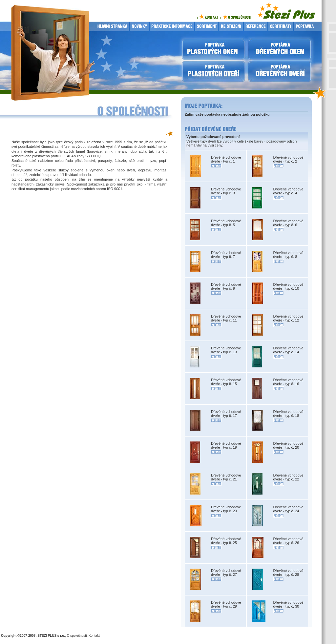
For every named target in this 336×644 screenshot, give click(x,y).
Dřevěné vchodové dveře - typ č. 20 (288, 445)
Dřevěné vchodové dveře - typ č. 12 (288, 318)
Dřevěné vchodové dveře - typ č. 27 (226, 573)
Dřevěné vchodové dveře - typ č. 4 (288, 191)
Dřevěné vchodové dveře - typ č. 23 (226, 509)
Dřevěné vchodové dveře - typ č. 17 (226, 414)
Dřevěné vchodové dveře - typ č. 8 (288, 255)
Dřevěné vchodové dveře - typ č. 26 (288, 541)
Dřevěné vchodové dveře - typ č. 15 (226, 382)
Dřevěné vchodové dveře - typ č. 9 (226, 286)
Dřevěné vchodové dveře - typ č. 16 (288, 382)
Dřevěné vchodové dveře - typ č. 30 (288, 604)
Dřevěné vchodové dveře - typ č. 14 (288, 350)
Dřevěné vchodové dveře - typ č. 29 (226, 604)
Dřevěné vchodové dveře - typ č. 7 (226, 255)
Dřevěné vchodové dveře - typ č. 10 (288, 286)
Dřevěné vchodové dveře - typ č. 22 (288, 477)
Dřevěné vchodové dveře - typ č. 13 (226, 350)
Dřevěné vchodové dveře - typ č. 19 (226, 445)
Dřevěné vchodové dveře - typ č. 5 (226, 223)
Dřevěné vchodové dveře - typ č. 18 (288, 414)
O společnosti (77, 636)
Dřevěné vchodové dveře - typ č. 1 (226, 159)
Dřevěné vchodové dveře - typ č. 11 (226, 318)
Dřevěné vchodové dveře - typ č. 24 (288, 509)
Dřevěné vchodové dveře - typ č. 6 (288, 223)
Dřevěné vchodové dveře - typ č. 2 (288, 159)
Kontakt (94, 636)
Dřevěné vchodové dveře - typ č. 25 (226, 541)
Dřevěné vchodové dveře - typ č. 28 (288, 573)
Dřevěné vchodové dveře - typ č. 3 (226, 191)
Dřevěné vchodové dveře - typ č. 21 (226, 477)
